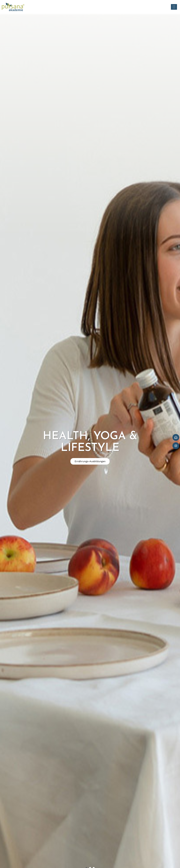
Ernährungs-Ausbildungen (90, 461)
